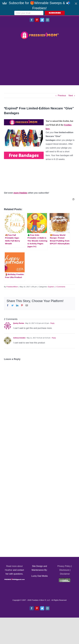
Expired (51, 287)
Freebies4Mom (12, 287)
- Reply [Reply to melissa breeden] (53, 338)
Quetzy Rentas (19, 323)
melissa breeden (19, 338)
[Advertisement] (39, 63)
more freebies (20, 193)
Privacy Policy (64, 566)
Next (71, 96)
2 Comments (60, 287)
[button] (39, 8)
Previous (62, 96)
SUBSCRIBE (55, 13)
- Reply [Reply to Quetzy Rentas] (52, 323)
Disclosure (64, 570)
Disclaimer (65, 574)
